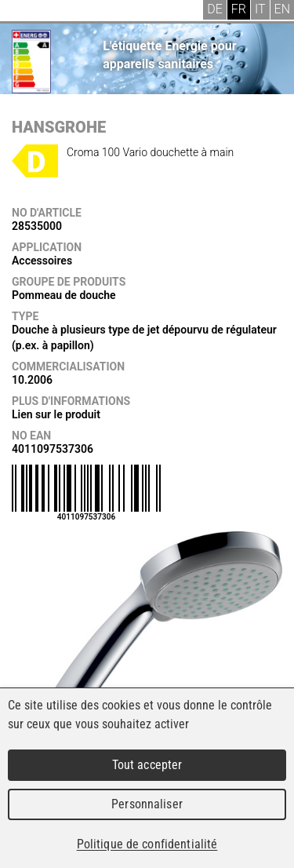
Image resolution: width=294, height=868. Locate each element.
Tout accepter (147, 765)
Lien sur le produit (56, 414)
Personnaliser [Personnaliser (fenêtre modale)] (147, 804)
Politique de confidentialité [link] (147, 844)
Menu (24, 12)
